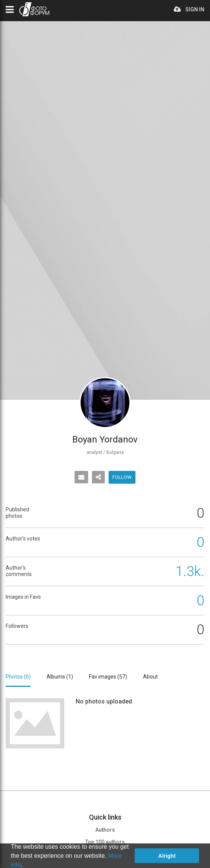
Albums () (60, 677)
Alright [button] (167, 856)
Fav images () (108, 677)
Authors (105, 830)
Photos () (18, 677)
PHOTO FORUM (34, 9)
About (150, 677)
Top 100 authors (105, 842)
